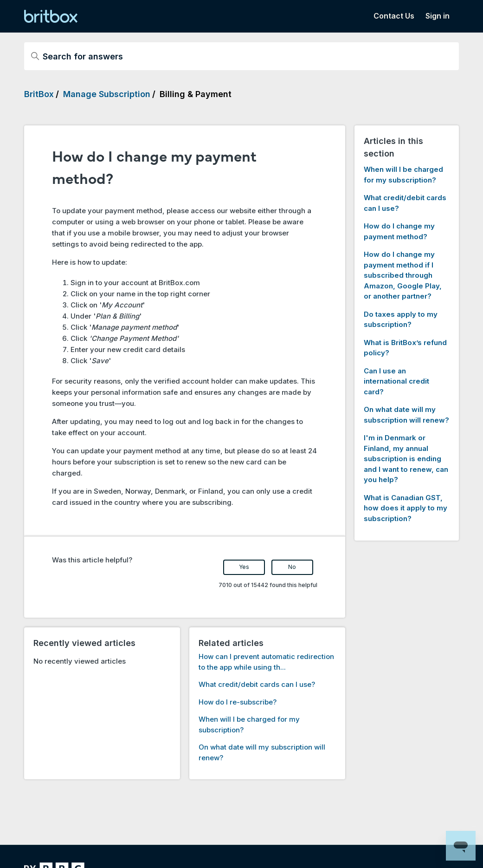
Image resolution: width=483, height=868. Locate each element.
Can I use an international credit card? (396, 381)
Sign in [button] (438, 16)
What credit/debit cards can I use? (257, 684)
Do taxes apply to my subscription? (401, 320)
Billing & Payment (196, 94)
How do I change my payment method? (399, 231)
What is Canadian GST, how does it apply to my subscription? (406, 508)
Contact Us (394, 16)
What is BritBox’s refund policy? (405, 348)
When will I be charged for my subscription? (403, 175)
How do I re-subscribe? (238, 702)
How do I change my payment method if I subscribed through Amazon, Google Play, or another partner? (403, 275)
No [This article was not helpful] (292, 567)
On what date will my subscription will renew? (406, 415)
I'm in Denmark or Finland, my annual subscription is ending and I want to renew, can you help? (406, 459)
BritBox (39, 94)
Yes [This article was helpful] (244, 567)
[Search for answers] (241, 56)
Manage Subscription (107, 94)
